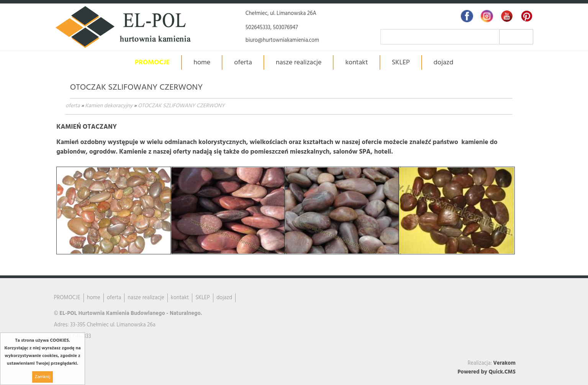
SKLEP (401, 63)
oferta (73, 106)
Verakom (504, 363)
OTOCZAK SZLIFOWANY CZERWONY (181, 106)
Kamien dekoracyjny (109, 106)
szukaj (516, 37)
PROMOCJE (152, 63)
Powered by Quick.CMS (486, 372)
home (202, 63)
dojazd (444, 63)
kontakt (356, 63)
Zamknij (43, 377)
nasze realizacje (299, 63)
